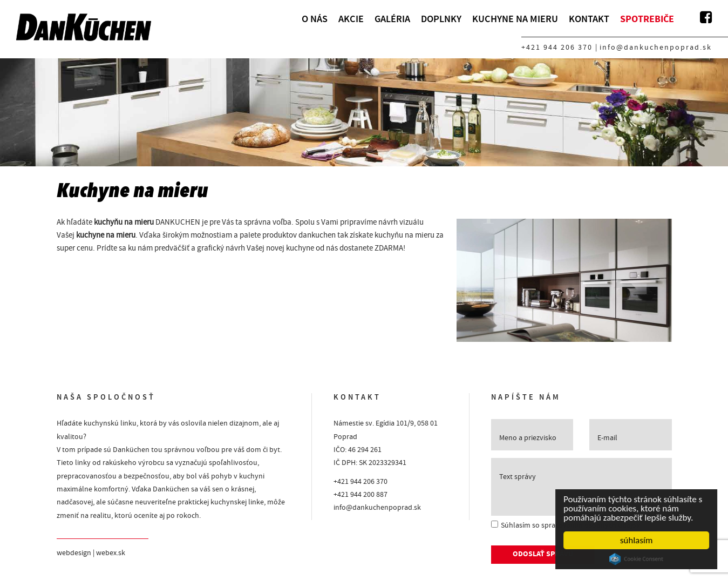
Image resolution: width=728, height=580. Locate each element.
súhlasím (637, 540)
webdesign (74, 553)
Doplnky (441, 19)
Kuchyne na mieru (515, 19)
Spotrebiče (647, 19)
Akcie (351, 19)
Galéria (392, 19)
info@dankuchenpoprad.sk (656, 48)
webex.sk (111, 553)
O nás (315, 19)
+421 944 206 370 (557, 48)
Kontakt (589, 19)
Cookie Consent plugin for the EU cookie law (637, 559)
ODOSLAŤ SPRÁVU (543, 554)
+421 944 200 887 (360, 495)
